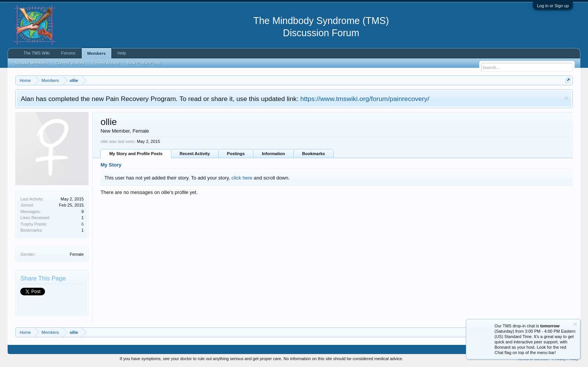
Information (273, 154)
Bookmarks (314, 154)
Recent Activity (195, 154)
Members (97, 53)
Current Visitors (70, 63)
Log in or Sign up (553, 6)
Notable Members (31, 63)
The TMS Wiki (36, 53)
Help (122, 53)
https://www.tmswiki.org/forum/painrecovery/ (365, 99)
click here (242, 178)
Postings (236, 154)
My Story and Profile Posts (136, 154)
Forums (68, 53)
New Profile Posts (144, 63)
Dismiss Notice (566, 98)
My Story (111, 165)
